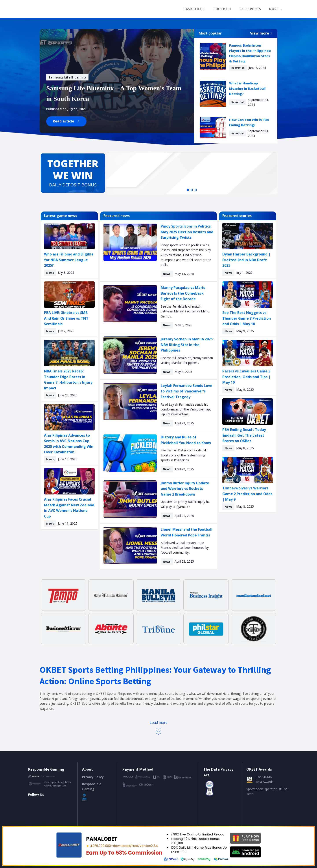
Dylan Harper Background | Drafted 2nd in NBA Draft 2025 (246, 260)
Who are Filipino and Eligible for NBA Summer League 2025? (69, 260)
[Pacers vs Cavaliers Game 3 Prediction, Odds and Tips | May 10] (248, 353)
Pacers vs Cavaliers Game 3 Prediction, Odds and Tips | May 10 (246, 377)
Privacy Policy (93, 777)
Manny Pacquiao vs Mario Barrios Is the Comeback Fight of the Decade (183, 293)
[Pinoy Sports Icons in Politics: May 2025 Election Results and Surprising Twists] (130, 242)
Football (223, 9)
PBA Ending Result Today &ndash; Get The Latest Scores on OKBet (244, 435)
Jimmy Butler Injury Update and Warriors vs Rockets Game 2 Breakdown (185, 489)
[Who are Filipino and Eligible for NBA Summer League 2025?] (69, 236)
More (274, 9)
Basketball (194, 9)
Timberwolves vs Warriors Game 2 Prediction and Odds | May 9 (247, 494)
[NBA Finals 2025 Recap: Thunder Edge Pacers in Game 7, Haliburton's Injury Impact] (69, 353)
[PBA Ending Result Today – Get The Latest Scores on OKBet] (248, 412)
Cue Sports (250, 9)
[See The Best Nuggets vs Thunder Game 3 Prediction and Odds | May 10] (248, 295)
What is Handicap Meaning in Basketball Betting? (247, 88)
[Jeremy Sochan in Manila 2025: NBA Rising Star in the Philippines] (130, 355)
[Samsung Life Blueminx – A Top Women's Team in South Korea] (67, 77)
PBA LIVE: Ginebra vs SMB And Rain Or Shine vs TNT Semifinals (66, 318)
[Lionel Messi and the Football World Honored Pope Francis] (130, 545)
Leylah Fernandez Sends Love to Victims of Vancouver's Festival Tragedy (186, 391)
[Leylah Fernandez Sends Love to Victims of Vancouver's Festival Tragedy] (130, 402)
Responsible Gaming (92, 786)
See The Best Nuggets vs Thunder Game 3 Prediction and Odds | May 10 (247, 318)
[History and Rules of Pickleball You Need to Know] (130, 453)
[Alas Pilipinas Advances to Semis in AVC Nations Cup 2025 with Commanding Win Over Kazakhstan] (69, 417)
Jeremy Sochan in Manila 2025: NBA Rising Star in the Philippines (187, 345)
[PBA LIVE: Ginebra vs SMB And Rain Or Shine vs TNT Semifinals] (69, 295)
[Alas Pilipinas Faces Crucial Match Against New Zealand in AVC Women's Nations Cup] (69, 481)
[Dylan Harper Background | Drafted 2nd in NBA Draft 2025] (248, 236)
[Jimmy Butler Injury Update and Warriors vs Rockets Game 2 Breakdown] (130, 499)
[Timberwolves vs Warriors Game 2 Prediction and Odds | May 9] (248, 470)
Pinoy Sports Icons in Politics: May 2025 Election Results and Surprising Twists (187, 232)
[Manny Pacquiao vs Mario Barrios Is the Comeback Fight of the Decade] (130, 304)
